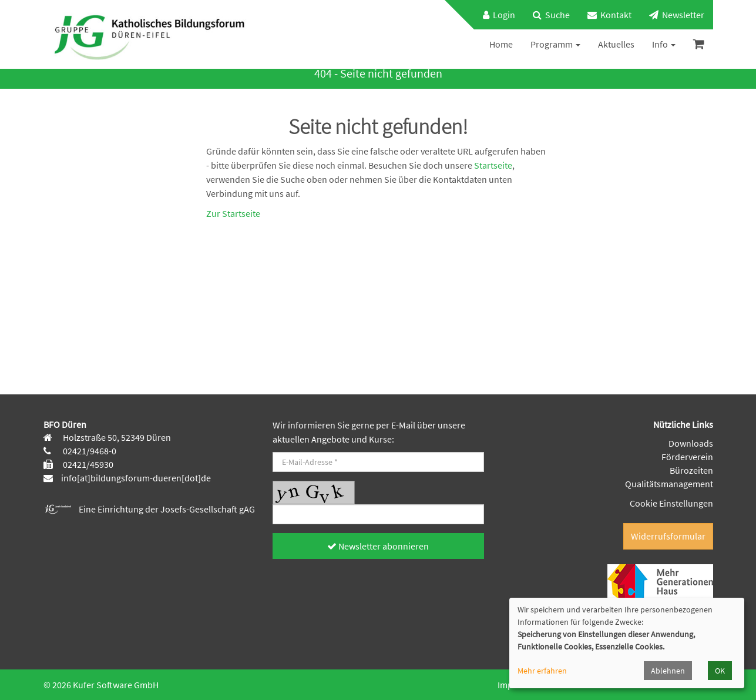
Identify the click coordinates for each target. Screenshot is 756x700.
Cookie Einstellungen (671, 503)
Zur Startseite (233, 213)
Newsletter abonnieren (378, 546)
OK (720, 671)
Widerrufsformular (668, 536)
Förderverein (687, 457)
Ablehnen (668, 671)
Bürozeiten (691, 470)
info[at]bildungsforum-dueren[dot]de (136, 478)
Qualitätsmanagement (669, 484)
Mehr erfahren (542, 671)
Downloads (691, 443)
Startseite (493, 165)
